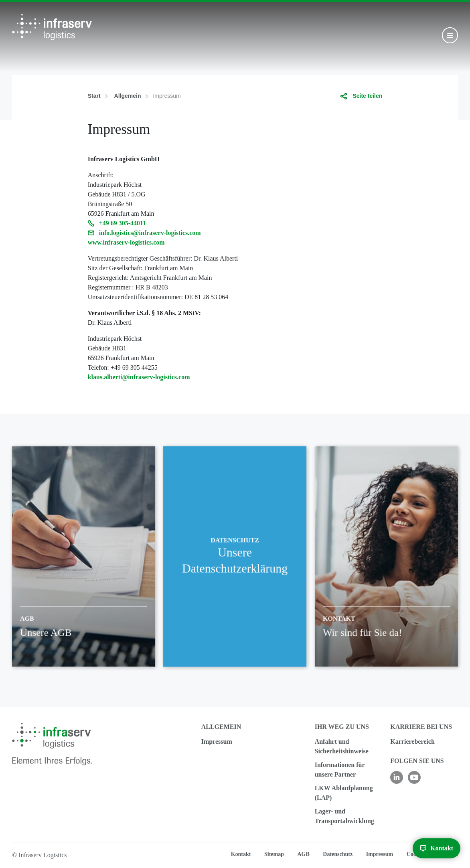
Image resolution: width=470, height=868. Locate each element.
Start (94, 96)
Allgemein (128, 96)
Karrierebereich (412, 742)
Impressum (217, 742)
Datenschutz (338, 854)
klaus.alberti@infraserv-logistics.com (139, 377)
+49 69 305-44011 (123, 223)
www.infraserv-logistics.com (126, 242)
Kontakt (241, 854)
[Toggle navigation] (450, 35)
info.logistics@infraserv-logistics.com (150, 233)
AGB (303, 854)
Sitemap (274, 854)
